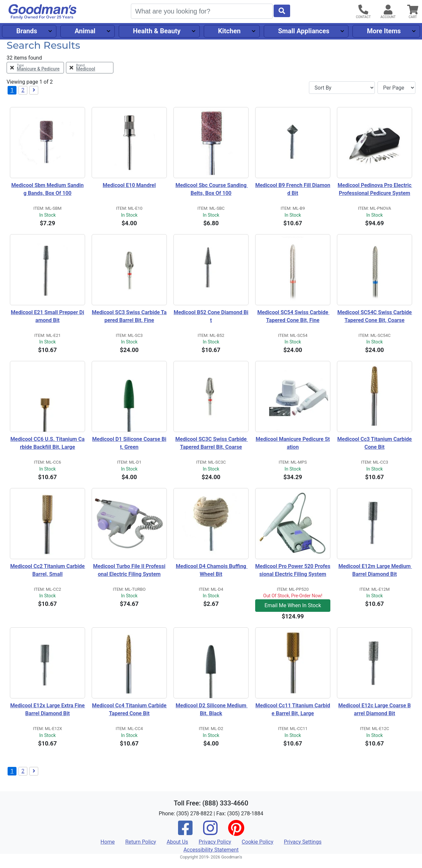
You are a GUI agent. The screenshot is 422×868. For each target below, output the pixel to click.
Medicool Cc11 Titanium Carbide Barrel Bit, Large (293, 709)
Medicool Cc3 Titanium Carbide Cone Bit (375, 443)
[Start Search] (282, 11)
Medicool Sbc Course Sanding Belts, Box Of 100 (212, 189)
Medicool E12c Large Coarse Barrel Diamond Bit (375, 709)
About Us (177, 842)
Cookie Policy (257, 842)
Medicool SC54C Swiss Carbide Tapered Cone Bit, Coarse (375, 316)
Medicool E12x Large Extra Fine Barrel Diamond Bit (48, 709)
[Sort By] (342, 88)
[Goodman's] (43, 12)
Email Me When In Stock (293, 605)
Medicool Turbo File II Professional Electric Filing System (129, 570)
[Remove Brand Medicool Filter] (90, 68)
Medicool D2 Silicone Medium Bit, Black (212, 709)
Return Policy (141, 842)
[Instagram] (210, 832)
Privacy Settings (303, 842)
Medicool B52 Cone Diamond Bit (211, 316)
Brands (27, 31)
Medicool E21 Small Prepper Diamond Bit (47, 316)
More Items (384, 31)
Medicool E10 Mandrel (129, 185)
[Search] (202, 11)
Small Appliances (304, 31)
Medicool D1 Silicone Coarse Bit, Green (129, 443)
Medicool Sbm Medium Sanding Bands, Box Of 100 (47, 189)
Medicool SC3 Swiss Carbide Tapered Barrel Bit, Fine (129, 316)
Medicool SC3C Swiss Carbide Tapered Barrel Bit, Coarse (212, 443)
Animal (85, 31)
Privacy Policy (215, 842)
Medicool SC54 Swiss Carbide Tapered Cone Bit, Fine (293, 316)
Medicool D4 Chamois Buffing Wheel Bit (212, 570)
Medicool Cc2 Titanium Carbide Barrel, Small (48, 570)
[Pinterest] (236, 832)
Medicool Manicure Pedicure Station (293, 443)
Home (108, 842)
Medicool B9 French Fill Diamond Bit (293, 189)
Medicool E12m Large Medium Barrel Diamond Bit (375, 570)
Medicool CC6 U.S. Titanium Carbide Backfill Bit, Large (48, 443)
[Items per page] (396, 88)
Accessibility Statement (211, 850)
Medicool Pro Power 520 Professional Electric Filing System (293, 570)
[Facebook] (185, 832)
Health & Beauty (157, 31)
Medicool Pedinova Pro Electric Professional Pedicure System (375, 189)
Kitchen (229, 31)
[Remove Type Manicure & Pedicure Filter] (35, 68)
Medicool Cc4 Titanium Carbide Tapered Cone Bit (129, 709)
